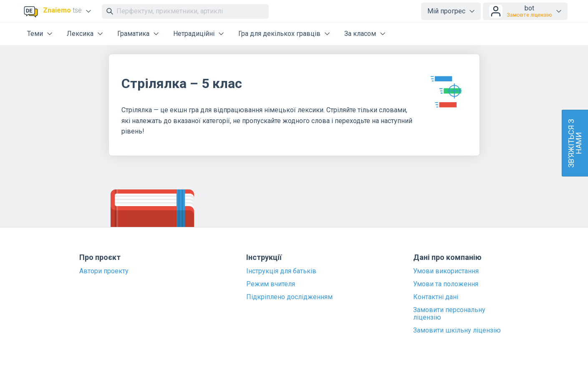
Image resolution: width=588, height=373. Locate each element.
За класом (360, 34)
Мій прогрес (446, 11)
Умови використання (446, 271)
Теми (35, 34)
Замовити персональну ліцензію (449, 314)
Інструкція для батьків (281, 271)
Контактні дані (436, 297)
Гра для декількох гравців (279, 34)
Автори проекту (104, 271)
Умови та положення (446, 284)
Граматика (133, 34)
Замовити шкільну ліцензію (457, 330)
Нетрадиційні (194, 34)
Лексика (80, 34)
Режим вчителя (271, 284)
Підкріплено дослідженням (289, 297)
